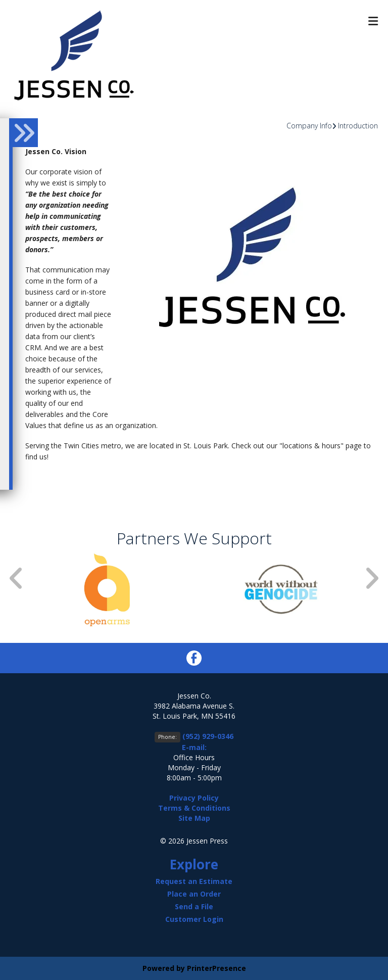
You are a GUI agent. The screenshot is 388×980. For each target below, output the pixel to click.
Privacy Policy (194, 798)
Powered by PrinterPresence (194, 968)
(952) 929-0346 (208, 736)
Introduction (358, 126)
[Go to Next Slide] (371, 578)
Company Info (309, 126)
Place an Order (194, 894)
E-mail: (194, 747)
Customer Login (194, 919)
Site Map (194, 818)
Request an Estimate (194, 881)
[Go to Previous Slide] (17, 578)
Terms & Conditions (194, 808)
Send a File (194, 906)
